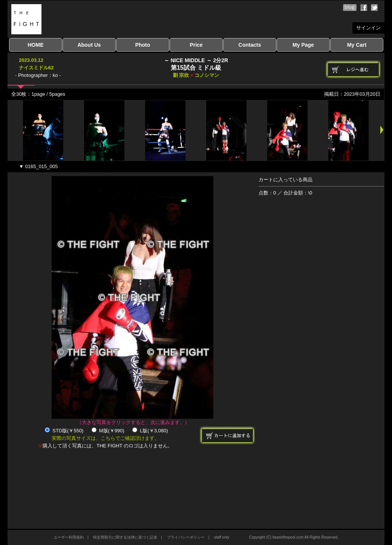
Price (196, 45)
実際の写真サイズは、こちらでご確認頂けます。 (106, 438)
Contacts (250, 45)
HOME (36, 45)
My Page (303, 45)
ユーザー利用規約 (69, 537)
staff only (222, 537)
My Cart (357, 45)
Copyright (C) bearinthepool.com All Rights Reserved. (294, 537)
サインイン (368, 28)
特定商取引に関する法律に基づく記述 (125, 537)
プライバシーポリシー (186, 537)
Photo (143, 45)
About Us (89, 45)
